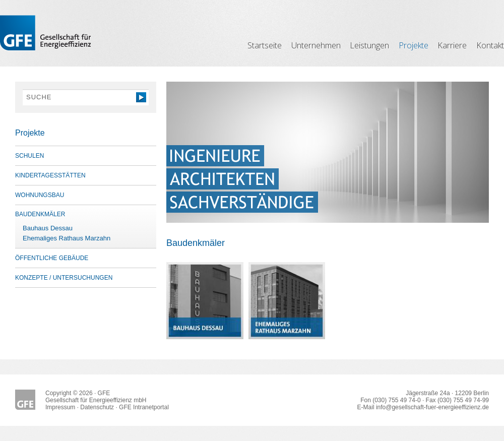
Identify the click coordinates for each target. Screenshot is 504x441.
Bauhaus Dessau (48, 228)
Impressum (60, 407)
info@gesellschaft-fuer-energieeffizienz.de (432, 407)
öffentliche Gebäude (52, 258)
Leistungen (369, 45)
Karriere (452, 45)
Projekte (414, 45)
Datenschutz (97, 407)
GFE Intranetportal (144, 407)
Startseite (265, 45)
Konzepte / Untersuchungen (64, 278)
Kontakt (490, 45)
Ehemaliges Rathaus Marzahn (67, 238)
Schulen (29, 156)
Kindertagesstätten (50, 175)
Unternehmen (316, 45)
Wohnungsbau (40, 195)
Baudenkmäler (40, 214)
